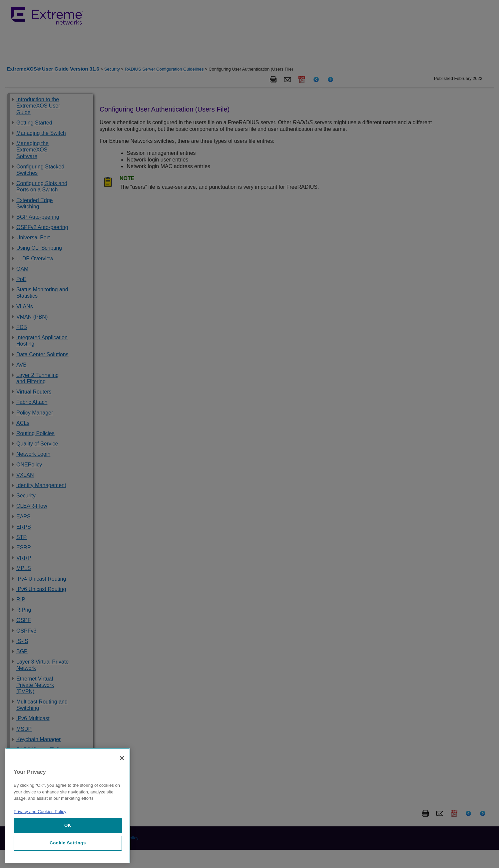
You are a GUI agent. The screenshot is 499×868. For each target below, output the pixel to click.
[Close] (122, 758)
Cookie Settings (68, 843)
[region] (68, 806)
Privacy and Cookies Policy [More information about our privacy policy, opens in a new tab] (40, 812)
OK (68, 825)
